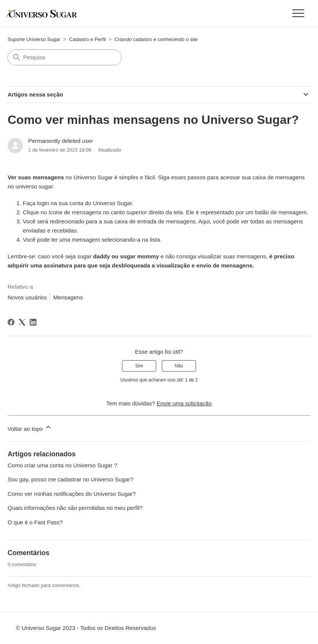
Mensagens (68, 297)
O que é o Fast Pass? (35, 522)
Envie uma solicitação (184, 403)
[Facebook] (11, 322)
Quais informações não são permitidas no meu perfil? (75, 508)
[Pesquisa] (65, 57)
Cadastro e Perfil (88, 39)
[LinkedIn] (33, 322)
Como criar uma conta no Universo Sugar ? (62, 465)
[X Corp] (22, 322)
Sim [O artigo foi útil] (139, 366)
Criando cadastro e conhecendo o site (156, 39)
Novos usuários (27, 297)
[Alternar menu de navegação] (298, 14)
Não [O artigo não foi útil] (179, 366)
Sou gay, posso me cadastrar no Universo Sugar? (70, 479)
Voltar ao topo (30, 428)
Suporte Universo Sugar (34, 39)
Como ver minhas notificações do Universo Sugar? (72, 494)
